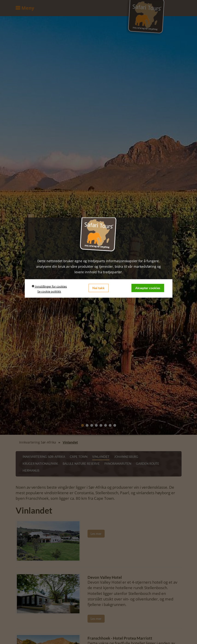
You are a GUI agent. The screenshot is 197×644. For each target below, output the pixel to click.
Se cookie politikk (49, 291)
